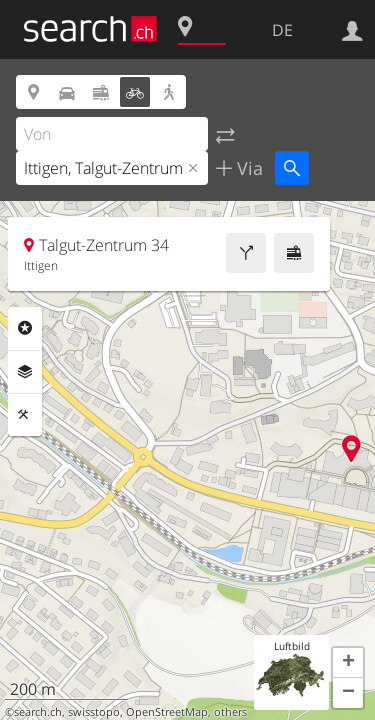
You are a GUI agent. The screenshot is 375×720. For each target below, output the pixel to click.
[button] (348, 663)
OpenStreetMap (167, 712)
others (230, 712)
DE (282, 30)
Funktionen (25, 415)
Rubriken (25, 328)
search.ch (38, 712)
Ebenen (25, 372)
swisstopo (94, 712)
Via (247, 168)
